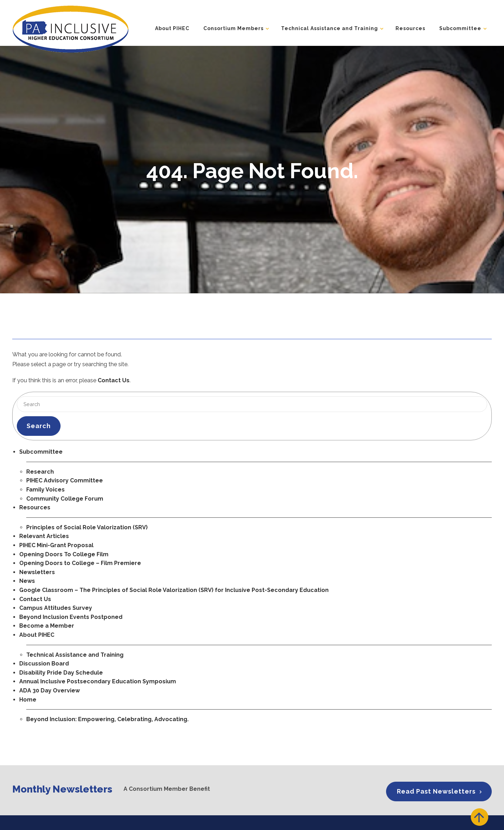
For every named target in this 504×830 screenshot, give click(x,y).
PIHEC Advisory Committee (65, 480)
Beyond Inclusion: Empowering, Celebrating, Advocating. (107, 719)
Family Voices (45, 490)
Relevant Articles (44, 536)
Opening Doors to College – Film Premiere (80, 563)
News (27, 581)
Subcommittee (460, 28)
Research (40, 472)
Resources (410, 28)
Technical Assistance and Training (330, 28)
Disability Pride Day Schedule (61, 673)
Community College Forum (65, 499)
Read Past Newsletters (436, 791)
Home (28, 700)
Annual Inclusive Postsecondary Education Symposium (98, 681)
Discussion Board (44, 664)
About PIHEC (172, 28)
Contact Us (114, 380)
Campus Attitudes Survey (56, 608)
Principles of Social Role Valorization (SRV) (87, 527)
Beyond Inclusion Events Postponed (71, 617)
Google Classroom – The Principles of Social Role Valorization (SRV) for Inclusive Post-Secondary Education (174, 590)
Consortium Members (233, 28)
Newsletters (37, 572)
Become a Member (47, 626)
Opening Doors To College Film (64, 554)
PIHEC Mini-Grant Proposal (56, 545)
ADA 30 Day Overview (50, 690)
